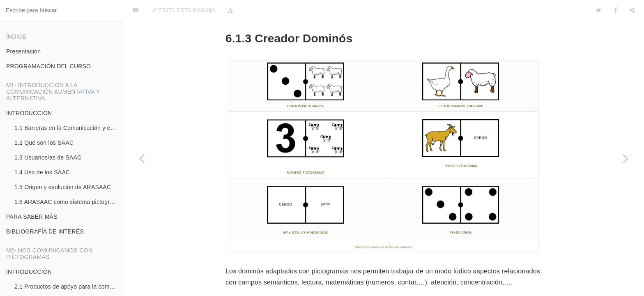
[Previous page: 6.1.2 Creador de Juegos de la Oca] (142, 158)
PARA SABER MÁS (32, 217)
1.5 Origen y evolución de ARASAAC (63, 187)
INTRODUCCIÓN (29, 113)
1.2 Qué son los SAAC (44, 143)
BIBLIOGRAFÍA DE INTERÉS (45, 231)
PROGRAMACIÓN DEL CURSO (48, 66)
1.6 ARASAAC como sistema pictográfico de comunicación (69, 202)
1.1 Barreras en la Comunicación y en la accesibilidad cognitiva (69, 128)
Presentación (23, 51)
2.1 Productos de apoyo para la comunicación (69, 287)
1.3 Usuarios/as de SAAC (48, 157)
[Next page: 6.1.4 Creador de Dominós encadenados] (626, 158)
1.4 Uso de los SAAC (42, 172)
